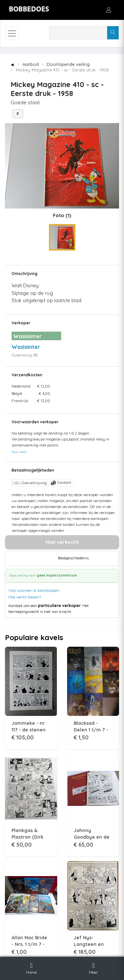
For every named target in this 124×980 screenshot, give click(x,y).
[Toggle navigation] (12, 33)
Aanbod (31, 64)
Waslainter (26, 347)
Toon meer (19, 452)
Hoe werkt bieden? (25, 597)
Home (31, 967)
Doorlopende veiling (68, 64)
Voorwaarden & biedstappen (34, 590)
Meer (93, 967)
